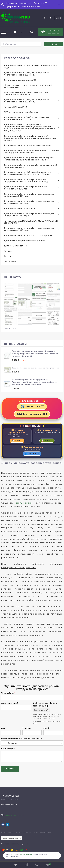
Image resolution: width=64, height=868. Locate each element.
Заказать (47, 441)
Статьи (8, 256)
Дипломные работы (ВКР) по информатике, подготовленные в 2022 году (27, 101)
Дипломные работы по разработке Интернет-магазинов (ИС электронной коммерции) (29, 159)
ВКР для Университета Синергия (22, 112)
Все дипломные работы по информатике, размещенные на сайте (26, 93)
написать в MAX (32, 414)
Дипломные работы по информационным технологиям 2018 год (26, 188)
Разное (8, 251)
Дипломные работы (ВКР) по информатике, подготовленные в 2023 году (27, 74)
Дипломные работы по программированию (27, 145)
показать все (10, 328)
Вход (59, 18)
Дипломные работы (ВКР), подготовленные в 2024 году (31, 67)
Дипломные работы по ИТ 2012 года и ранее (28, 235)
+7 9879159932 (10, 796)
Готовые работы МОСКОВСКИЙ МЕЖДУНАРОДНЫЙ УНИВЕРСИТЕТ (31, 222)
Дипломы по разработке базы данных (25, 241)
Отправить (10, 769)
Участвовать (32, 453)
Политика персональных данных (15, 844)
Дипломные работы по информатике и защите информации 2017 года (29, 195)
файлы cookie (26, 855)
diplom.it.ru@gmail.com (14, 815)
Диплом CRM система (16, 246)
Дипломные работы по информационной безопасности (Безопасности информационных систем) (30, 138)
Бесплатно (10, 261)
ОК (56, 856)
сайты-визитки (24, 503)
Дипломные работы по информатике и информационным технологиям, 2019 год (26, 180)
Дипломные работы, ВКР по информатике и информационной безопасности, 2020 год (28, 173)
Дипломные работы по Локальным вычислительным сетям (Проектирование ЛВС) (32, 151)
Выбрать (17, 441)
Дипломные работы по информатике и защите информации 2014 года (29, 215)
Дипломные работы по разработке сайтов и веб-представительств (31, 166)
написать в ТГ (32, 406)
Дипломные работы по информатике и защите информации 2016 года (29, 202)
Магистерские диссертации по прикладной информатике (28, 86)
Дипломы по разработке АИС (20, 80)
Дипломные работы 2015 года (20, 208)
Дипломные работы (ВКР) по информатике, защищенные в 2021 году (27, 118)
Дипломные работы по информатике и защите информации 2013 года (29, 229)
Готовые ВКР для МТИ (15, 107)
